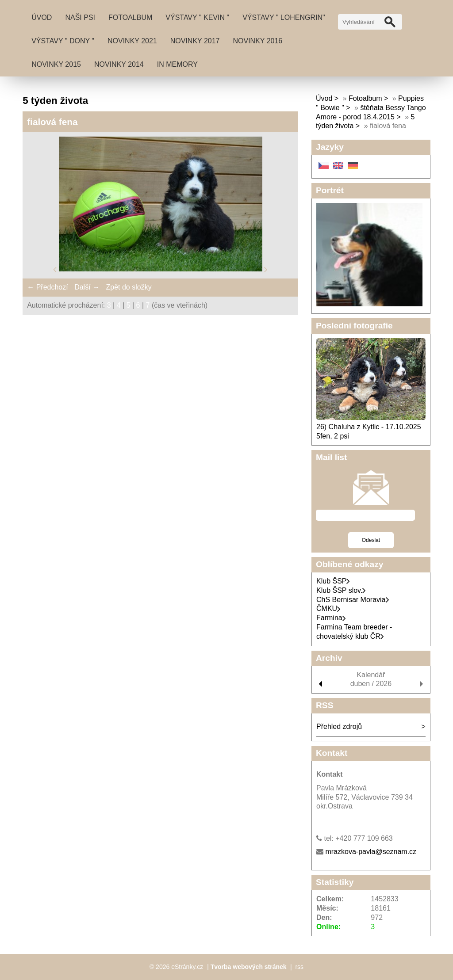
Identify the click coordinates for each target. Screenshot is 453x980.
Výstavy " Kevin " (197, 17)
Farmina (331, 618)
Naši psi (80, 17)
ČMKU (328, 608)
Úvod (42, 17)
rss (299, 967)
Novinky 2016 (258, 41)
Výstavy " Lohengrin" (284, 17)
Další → (87, 287)
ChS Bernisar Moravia (353, 600)
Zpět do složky (129, 287)
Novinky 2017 (195, 41)
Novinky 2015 (56, 64)
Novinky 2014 (119, 64)
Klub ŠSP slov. (341, 590)
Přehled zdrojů (339, 726)
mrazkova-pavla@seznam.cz (371, 852)
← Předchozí (47, 287)
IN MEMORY (177, 64)
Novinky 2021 (132, 41)
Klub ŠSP (333, 581)
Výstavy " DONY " (63, 41)
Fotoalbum (130, 17)
